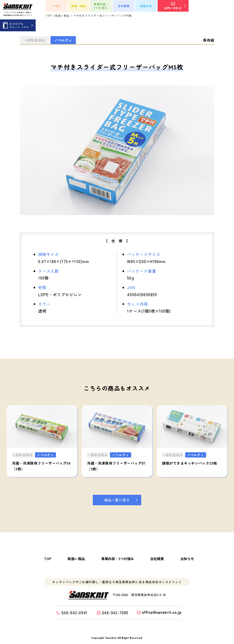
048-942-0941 (74, 613)
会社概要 (157, 559)
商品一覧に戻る (117, 500)
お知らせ (187, 559)
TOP (48, 559)
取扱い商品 (76, 559)
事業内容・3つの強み (118, 559)
